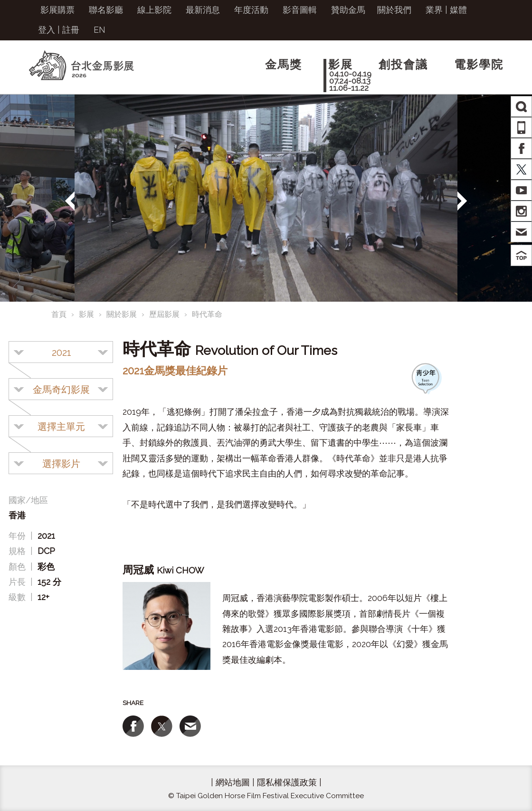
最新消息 (203, 10)
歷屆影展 (164, 314)
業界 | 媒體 (446, 10)
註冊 (71, 30)
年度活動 (251, 10)
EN (100, 30)
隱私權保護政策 (287, 782)
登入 (47, 30)
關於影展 (122, 314)
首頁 (59, 314)
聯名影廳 (106, 10)
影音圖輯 (300, 10)
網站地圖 (233, 782)
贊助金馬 (348, 10)
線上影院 (154, 10)
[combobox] (61, 352)
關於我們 (394, 10)
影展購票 (57, 10)
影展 (86, 314)
